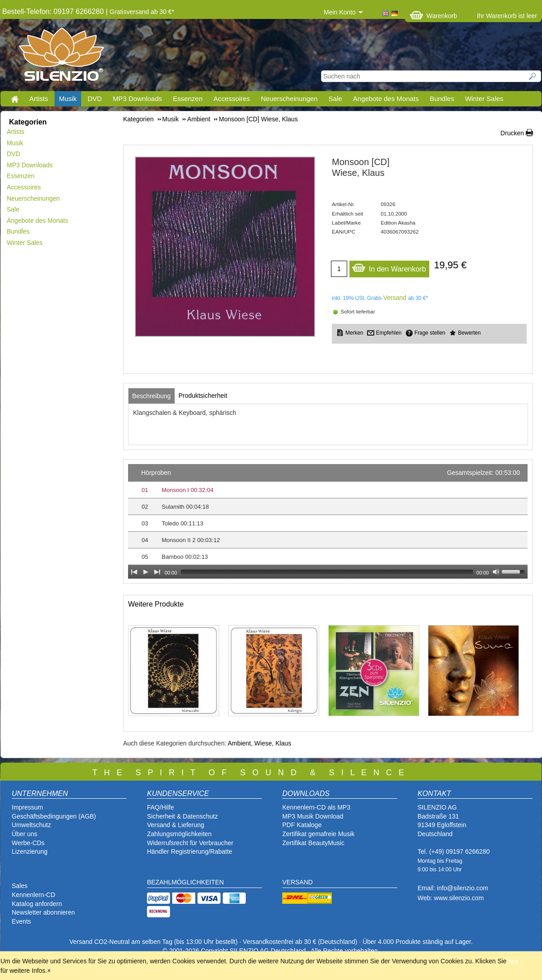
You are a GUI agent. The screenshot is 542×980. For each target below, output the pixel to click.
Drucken (512, 133)
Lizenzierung (30, 851)
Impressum (27, 807)
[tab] (152, 396)
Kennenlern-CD (34, 895)
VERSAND (298, 882)
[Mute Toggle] (496, 572)
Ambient (239, 743)
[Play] (146, 572)
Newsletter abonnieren (43, 912)
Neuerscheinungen (289, 99)
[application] (328, 521)
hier (513, 961)
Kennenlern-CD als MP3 (316, 807)
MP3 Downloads (137, 99)
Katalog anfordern (37, 904)
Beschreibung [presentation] (152, 396)
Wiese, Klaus (273, 743)
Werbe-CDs (28, 843)
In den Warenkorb (389, 267)
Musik (68, 99)
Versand (395, 298)
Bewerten (469, 333)
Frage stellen (430, 333)
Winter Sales (484, 99)
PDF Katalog (300, 825)
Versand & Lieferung (176, 825)
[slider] (327, 572)
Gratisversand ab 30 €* (142, 12)
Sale (335, 99)
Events (21, 921)
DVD (95, 99)
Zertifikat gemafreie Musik (318, 834)
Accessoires (232, 99)
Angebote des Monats (386, 99)
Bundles (442, 99)
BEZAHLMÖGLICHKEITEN (185, 882)
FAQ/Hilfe (161, 807)
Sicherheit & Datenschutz (182, 816)
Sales (20, 886)
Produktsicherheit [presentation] (203, 396)
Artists (39, 99)
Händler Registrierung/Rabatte (190, 851)
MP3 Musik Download (313, 816)
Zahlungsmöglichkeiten (179, 834)
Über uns (25, 834)
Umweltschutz (31, 825)
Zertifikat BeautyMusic (313, 843)
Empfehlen (389, 333)
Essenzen (188, 99)
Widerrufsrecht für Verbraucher (190, 843)
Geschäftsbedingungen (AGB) (54, 816)
